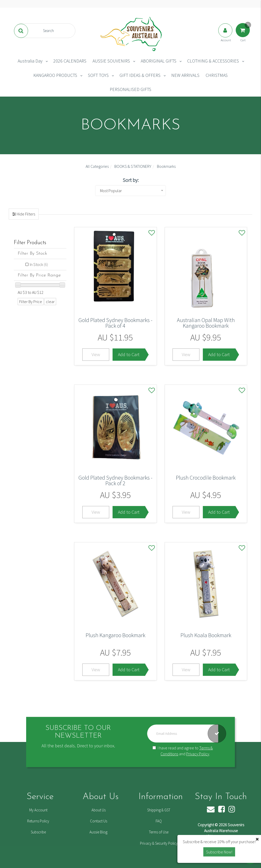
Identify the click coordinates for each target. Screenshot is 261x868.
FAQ (159, 821)
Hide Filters (26, 214)
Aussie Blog (98, 832)
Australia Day (30, 61)
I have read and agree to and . (183, 751)
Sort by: (131, 180)
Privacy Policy (198, 754)
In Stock (39, 264)
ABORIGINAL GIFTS (159, 61)
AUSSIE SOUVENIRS (111, 61)
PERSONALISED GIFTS (130, 89)
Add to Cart (129, 354)
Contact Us (99, 821)
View (96, 354)
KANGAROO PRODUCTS (55, 75)
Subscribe (38, 832)
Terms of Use (159, 832)
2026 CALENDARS (70, 61)
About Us (99, 810)
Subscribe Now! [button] (219, 852)
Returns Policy (38, 821)
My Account (38, 810)
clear (50, 302)
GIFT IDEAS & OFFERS (140, 75)
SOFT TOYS (98, 75)
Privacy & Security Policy (159, 843)
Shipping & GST (159, 810)
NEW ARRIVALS (185, 75)
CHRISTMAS (217, 75)
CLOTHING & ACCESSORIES (213, 61)
